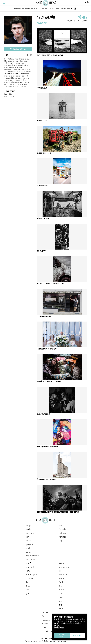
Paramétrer (77, 636)
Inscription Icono (48, 631)
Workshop (62, 537)
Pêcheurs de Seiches (44, 218)
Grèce (61, 609)
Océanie (61, 578)
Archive (72, 21)
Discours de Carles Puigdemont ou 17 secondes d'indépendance (58, 512)
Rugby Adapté (42, 251)
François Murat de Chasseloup (47, 349)
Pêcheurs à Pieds (43, 121)
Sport (27, 537)
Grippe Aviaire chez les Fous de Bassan (50, 55)
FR (28, 55)
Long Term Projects (32, 556)
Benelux (61, 590)
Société (28, 529)
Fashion (28, 552)
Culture (28, 541)
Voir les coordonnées (18, 49)
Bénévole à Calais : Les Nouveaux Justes (50, 284)
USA (60, 586)
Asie (60, 571)
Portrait (61, 525)
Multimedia (62, 533)
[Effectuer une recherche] (85, 3)
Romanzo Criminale (43, 414)
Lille (27, 582)
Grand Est (29, 563)
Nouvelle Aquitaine (32, 575)
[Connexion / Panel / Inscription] (88, 3)
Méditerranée (63, 575)
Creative (28, 548)
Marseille (29, 586)
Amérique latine (64, 567)
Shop (60, 541)
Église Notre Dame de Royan (46, 479)
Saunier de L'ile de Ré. (44, 153)
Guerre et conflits (32, 559)
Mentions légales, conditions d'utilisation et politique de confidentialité (45, 641)
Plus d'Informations (60, 627)
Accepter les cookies (62, 635)
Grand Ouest (42, 23)
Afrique (61, 563)
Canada (61, 582)
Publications (39, 8)
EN (31, 55)
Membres (17, 8)
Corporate (62, 529)
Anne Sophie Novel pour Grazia (47, 447)
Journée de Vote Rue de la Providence (50, 382)
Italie (60, 605)
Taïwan (61, 593)
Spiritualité (29, 544)
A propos (52, 8)
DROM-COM (30, 578)
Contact (63, 8)
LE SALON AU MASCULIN (44, 316)
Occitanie (29, 571)
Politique (28, 525)
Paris (27, 590)
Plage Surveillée (43, 186)
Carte (28, 8)
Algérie (61, 601)
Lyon (27, 593)
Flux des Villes (42, 88)
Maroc (61, 597)
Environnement (31, 533)
